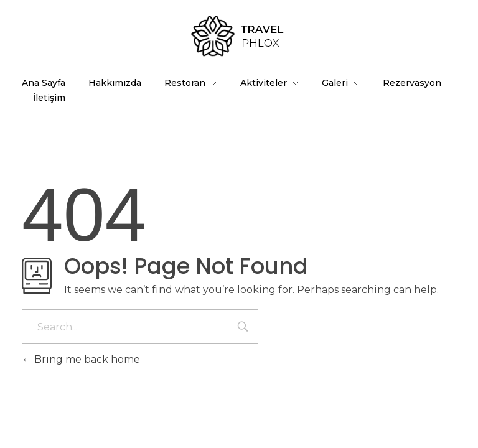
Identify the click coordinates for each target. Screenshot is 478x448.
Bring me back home (81, 359)
